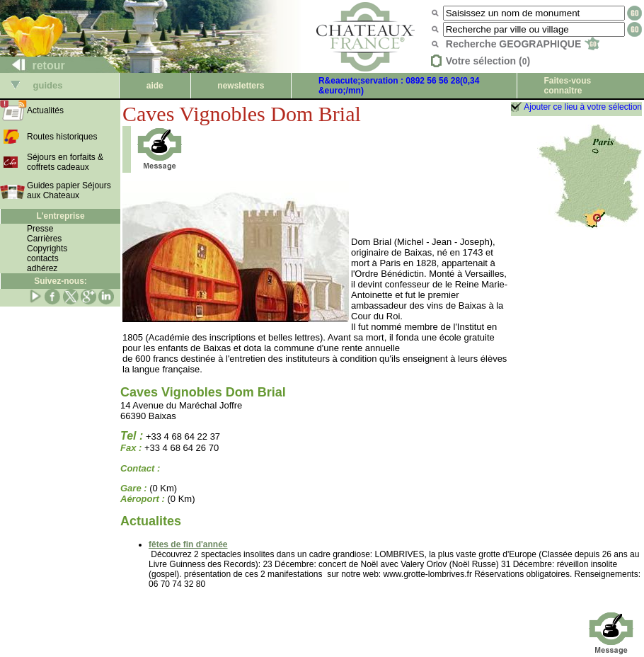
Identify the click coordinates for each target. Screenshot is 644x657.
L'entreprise (60, 216)
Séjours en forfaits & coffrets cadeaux (65, 162)
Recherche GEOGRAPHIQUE (523, 44)
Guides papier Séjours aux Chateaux (69, 190)
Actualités (45, 110)
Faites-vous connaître (567, 86)
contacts (43, 258)
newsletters (241, 86)
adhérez (42, 268)
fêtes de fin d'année (188, 544)
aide (155, 86)
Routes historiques (62, 137)
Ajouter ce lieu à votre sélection (583, 107)
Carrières (44, 239)
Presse (40, 229)
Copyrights (47, 248)
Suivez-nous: (61, 281)
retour (33, 65)
